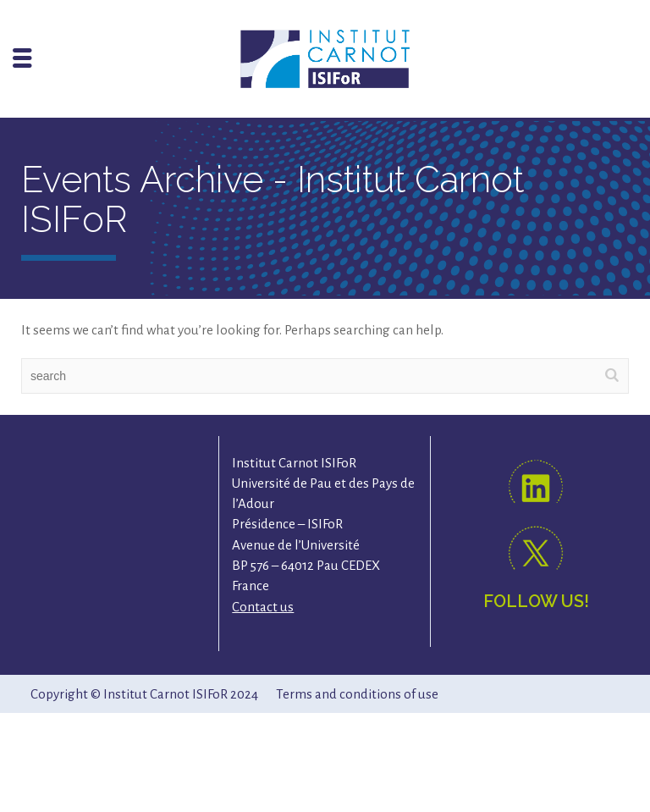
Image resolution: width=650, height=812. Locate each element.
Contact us (263, 607)
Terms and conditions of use (357, 694)
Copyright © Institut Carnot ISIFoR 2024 (144, 694)
